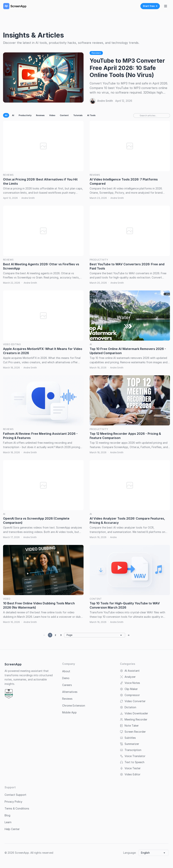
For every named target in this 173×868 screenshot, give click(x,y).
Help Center (12, 829)
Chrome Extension (74, 706)
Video (52, 115)
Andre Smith (105, 101)
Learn (8, 822)
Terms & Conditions (17, 808)
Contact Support (15, 795)
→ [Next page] (129, 635)
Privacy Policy (13, 802)
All (6, 115)
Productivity (25, 115)
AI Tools (91, 115)
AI (13, 115)
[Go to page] (95, 635)
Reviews (96, 53)
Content (64, 115)
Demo (66, 678)
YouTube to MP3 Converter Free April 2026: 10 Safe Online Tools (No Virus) (127, 68)
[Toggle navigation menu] (166, 6)
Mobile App (69, 712)
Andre (113, 537)
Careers (67, 685)
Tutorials (78, 115)
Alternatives (70, 692)
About (66, 671)
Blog (7, 815)
